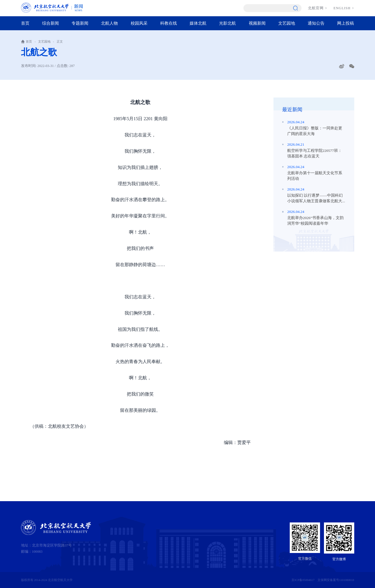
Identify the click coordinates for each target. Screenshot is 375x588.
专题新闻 (80, 23)
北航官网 (318, 8)
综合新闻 (50, 23)
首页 (25, 23)
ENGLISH (344, 8)
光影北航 (227, 23)
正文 (60, 41)
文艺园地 (287, 23)
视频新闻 (257, 23)
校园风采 (139, 23)
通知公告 (316, 23)
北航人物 (109, 23)
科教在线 (169, 23)
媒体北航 (198, 23)
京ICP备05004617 (303, 580)
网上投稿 (346, 23)
